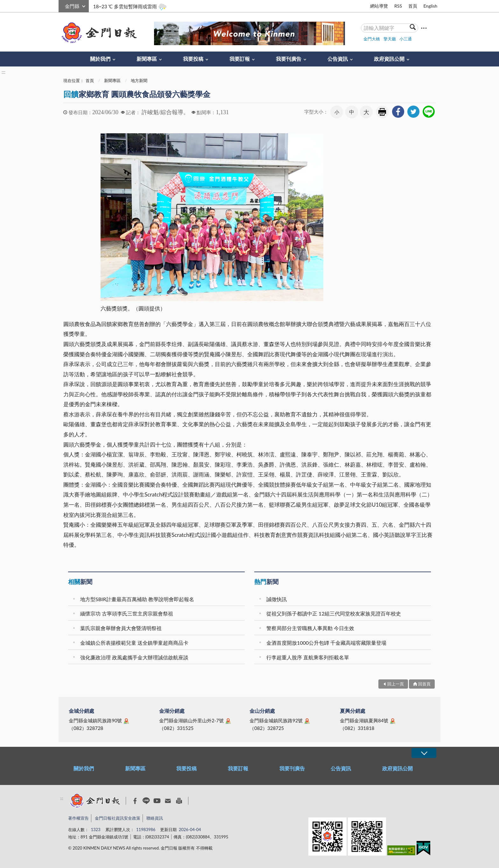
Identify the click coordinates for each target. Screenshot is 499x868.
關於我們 (100, 59)
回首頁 (424, 684)
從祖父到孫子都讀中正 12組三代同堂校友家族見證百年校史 (334, 613)
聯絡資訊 (155, 818)
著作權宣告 (78, 818)
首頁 (413, 6)
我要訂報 (240, 59)
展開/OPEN (424, 753)
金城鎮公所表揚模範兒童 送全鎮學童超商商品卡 (134, 643)
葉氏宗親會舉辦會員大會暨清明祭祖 (121, 628)
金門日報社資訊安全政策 (118, 818)
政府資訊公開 (389, 59)
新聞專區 (147, 59)
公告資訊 (338, 59)
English (430, 6)
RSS (398, 6)
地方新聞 (139, 80)
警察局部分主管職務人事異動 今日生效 (310, 628)
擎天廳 (390, 39)
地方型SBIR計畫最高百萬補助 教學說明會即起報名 (137, 599)
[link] (398, 112)
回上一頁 (396, 684)
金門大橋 (372, 39)
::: (62, 5)
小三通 (406, 39)
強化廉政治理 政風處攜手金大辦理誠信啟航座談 (134, 657)
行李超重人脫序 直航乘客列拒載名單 (308, 657)
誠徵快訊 (277, 599)
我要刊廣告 (289, 59)
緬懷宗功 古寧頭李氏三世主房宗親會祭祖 (127, 613)
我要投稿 (193, 59)
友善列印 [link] (382, 112)
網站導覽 (379, 6)
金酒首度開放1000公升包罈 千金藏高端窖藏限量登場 (326, 643)
